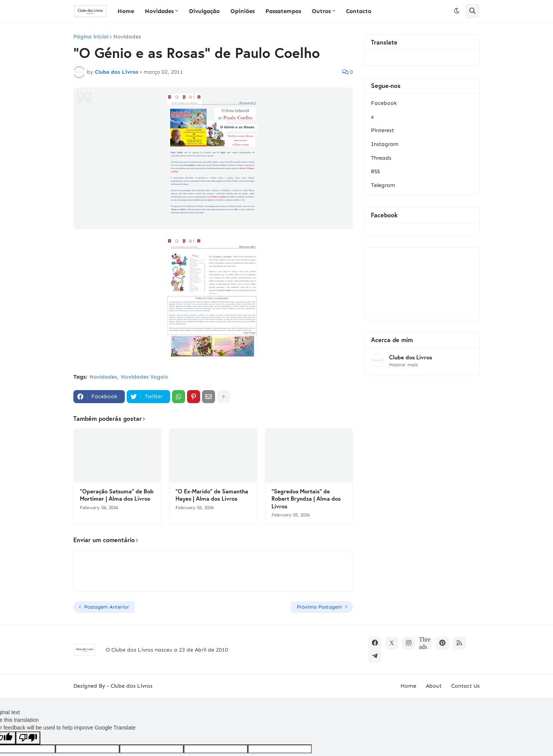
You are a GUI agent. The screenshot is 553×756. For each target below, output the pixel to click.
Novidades (127, 37)
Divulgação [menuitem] (204, 11)
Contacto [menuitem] (359, 11)
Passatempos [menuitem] (283, 11)
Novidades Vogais (144, 377)
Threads (381, 158)
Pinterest (382, 130)
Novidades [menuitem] (159, 11)
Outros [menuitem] (321, 11)
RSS (375, 171)
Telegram (383, 185)
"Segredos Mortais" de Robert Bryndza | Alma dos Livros (306, 499)
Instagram (385, 144)
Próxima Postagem (320, 607)
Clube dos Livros (411, 357)
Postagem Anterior (107, 607)
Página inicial (91, 37)
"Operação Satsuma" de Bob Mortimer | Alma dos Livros (117, 495)
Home (408, 686)
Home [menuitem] (126, 11)
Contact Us (465, 686)
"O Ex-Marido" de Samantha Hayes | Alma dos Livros (212, 495)
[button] (457, 11)
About (434, 686)
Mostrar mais (403, 365)
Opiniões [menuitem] (243, 11)
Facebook (384, 103)
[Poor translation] (28, 738)
